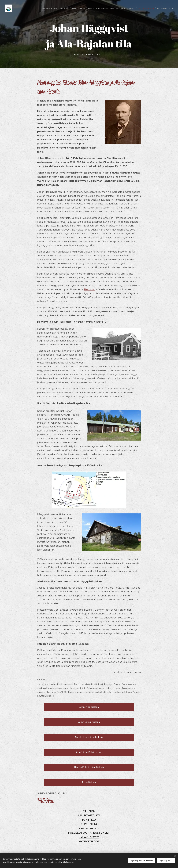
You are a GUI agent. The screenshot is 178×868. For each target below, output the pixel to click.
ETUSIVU (89, 811)
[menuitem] (47, 8)
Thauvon (89, 289)
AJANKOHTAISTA (89, 815)
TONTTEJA (89, 820)
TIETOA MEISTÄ (89, 829)
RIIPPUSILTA (89, 824)
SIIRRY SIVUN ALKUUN (51, 793)
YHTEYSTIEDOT (89, 841)
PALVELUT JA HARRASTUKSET (89, 833)
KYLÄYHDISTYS (89, 837)
